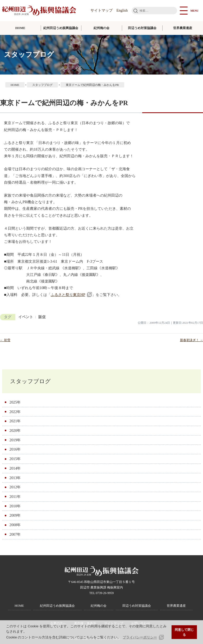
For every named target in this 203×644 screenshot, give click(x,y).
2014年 (15, 468)
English (122, 10)
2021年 (15, 421)
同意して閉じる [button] (184, 632)
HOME (20, 28)
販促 (42, 317)
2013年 (15, 478)
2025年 (15, 402)
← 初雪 (5, 340)
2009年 (15, 515)
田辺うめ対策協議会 (142, 28)
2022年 (15, 412)
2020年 (15, 430)
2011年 (15, 497)
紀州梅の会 (101, 28)
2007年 (15, 534)
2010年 (15, 506)
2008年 (15, 525)
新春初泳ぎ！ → (192, 340)
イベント (26, 317)
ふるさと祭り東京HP (68, 295)
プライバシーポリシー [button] (140, 637)
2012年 (15, 487)
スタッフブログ (30, 381)
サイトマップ (101, 10)
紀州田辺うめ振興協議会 (61, 28)
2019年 (15, 440)
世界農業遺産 (183, 28)
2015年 (15, 459)
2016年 (15, 449)
